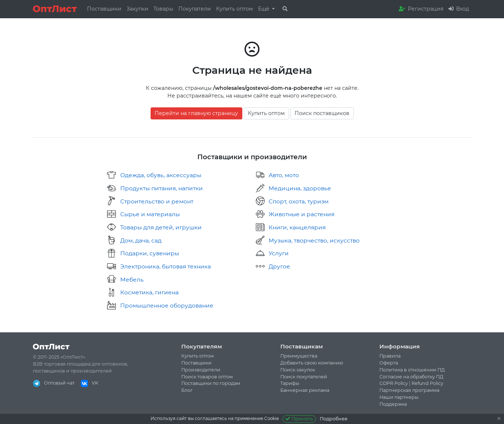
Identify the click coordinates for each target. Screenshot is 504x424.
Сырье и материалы (150, 214)
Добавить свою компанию (312, 363)
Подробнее (334, 419)
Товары (163, 9)
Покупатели (195, 9)
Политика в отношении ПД (412, 370)
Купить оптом (234, 9)
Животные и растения (302, 214)
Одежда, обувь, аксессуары (161, 175)
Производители (201, 370)
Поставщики (104, 9)
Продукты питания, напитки (162, 188)
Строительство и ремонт (157, 201)
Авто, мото (284, 175)
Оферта (389, 363)
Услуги (279, 253)
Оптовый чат (54, 383)
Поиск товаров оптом (207, 377)
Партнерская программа (409, 390)
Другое (279, 266)
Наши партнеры (399, 397)
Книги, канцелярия (297, 227)
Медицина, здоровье (300, 188)
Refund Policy (427, 383)
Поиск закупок (298, 370)
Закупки (137, 9)
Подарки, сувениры (150, 253)
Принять (299, 419)
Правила (390, 356)
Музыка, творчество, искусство (314, 240)
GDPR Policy (394, 383)
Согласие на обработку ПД (411, 377)
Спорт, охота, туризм (299, 201)
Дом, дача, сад (141, 240)
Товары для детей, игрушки (161, 227)
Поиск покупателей (304, 377)
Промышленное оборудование (167, 305)
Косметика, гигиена (149, 292)
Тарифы (290, 383)
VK (90, 383)
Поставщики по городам (211, 383)
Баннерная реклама (305, 390)
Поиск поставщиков (322, 113)
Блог (187, 390)
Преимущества (299, 356)
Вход (459, 9)
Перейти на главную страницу (196, 113)
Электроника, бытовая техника (166, 266)
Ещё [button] (264, 9)
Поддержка (393, 404)
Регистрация (421, 9)
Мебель (132, 280)
